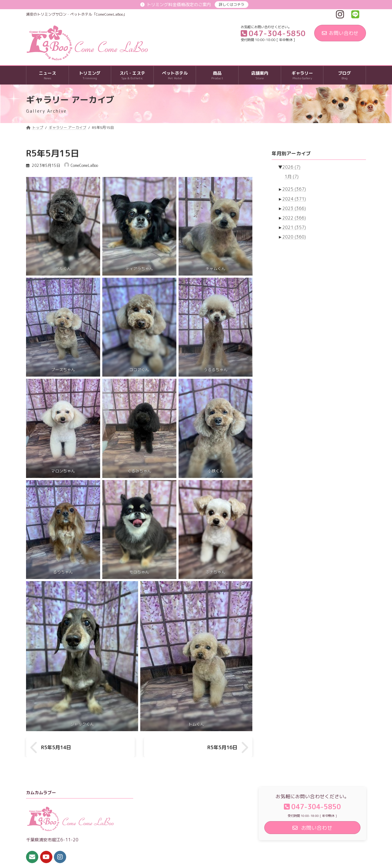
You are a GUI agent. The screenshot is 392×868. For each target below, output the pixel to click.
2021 (294, 227)
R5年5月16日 (222, 747)
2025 (294, 189)
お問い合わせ (340, 33)
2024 (294, 199)
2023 (294, 208)
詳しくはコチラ (232, 4)
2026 (291, 167)
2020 (294, 237)
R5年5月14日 (56, 747)
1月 (292, 177)
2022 (294, 218)
